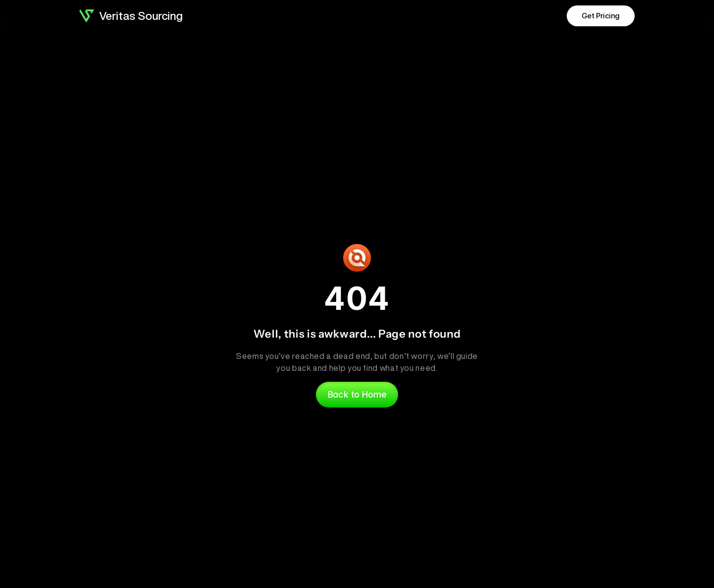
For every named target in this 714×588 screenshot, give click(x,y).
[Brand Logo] (87, 16)
